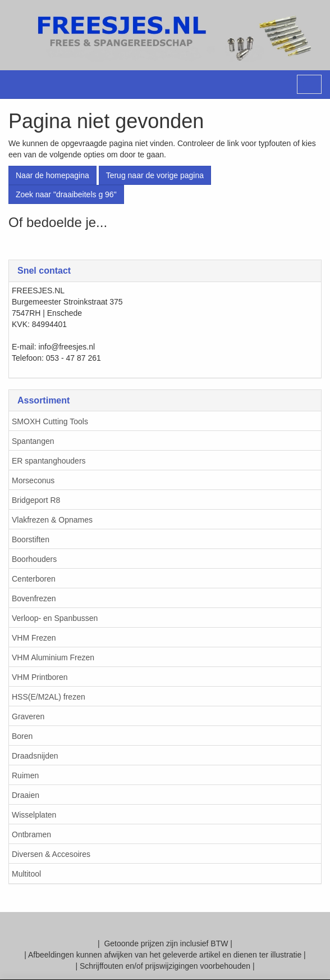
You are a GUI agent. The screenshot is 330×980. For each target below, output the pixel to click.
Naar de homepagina (52, 175)
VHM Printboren (40, 677)
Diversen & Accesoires (51, 854)
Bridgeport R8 (36, 500)
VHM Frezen (34, 638)
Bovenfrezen (34, 598)
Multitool (26, 874)
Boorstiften (31, 539)
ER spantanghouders (49, 461)
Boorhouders (34, 559)
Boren (22, 736)
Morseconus (33, 480)
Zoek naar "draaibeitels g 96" (66, 194)
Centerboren (34, 579)
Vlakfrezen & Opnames (52, 520)
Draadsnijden (35, 756)
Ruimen (25, 775)
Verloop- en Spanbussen (55, 618)
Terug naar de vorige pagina (155, 175)
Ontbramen (31, 834)
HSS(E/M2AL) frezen (49, 697)
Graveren (28, 716)
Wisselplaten (34, 815)
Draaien (26, 795)
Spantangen (33, 441)
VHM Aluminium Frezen (53, 657)
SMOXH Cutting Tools (50, 421)
